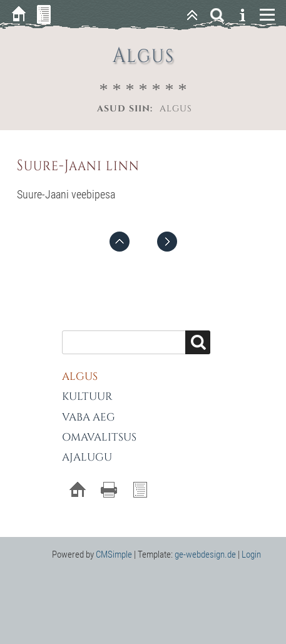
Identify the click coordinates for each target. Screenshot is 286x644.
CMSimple (114, 555)
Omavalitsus (99, 437)
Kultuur (87, 396)
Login (251, 555)
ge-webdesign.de (205, 555)
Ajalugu (87, 457)
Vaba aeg (89, 417)
